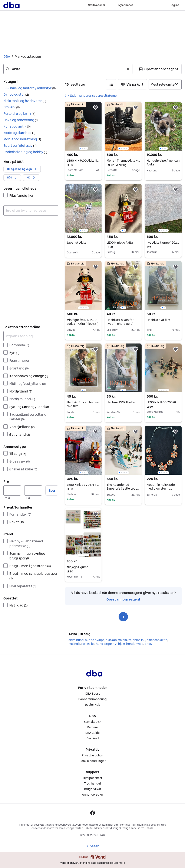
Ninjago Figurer (83, 567)
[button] (159, 69)
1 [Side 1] (123, 617)
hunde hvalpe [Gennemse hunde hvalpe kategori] (95, 640)
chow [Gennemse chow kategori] (148, 644)
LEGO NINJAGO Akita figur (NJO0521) (83, 161)
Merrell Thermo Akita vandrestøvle (123, 161)
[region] (83, 126)
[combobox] (68, 69)
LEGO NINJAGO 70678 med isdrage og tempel (163, 402)
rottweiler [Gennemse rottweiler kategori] (88, 644)
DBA (7, 56)
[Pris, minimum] (12, 490)
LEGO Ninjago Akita (123, 243)
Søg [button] (52, 490)
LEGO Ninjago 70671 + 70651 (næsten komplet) (83, 485)
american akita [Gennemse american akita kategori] (157, 640)
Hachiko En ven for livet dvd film (83, 404)
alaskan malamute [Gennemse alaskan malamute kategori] (119, 640)
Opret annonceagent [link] (123, 599)
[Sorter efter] (165, 84)
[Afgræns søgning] (31, 336)
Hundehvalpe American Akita (163, 162)
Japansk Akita (77, 243)
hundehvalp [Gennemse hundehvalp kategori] (135, 644)
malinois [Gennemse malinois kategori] (74, 644)
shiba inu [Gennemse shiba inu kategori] (139, 640)
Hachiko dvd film (158, 320)
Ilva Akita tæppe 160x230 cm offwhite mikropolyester (163, 243)
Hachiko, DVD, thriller (121, 402)
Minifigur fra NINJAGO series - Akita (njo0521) (83, 322)
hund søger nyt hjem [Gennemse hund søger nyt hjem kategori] (110, 644)
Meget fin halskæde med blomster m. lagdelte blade (161, 489)
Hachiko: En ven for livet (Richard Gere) (120, 322)
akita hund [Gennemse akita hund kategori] (76, 640)
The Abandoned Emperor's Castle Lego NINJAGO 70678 (123, 489)
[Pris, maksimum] (33, 490)
